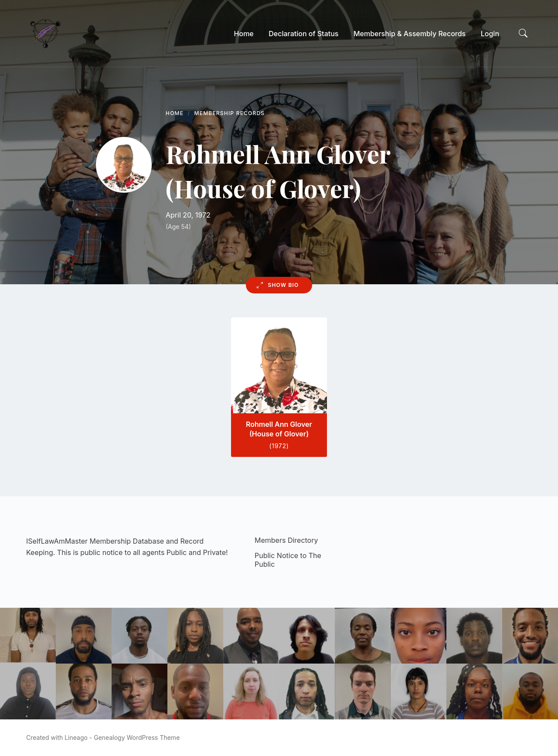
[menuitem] (244, 34)
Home (175, 113)
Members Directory (286, 540)
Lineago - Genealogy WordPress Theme (122, 737)
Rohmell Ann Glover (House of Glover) (279, 429)
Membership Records (230, 113)
